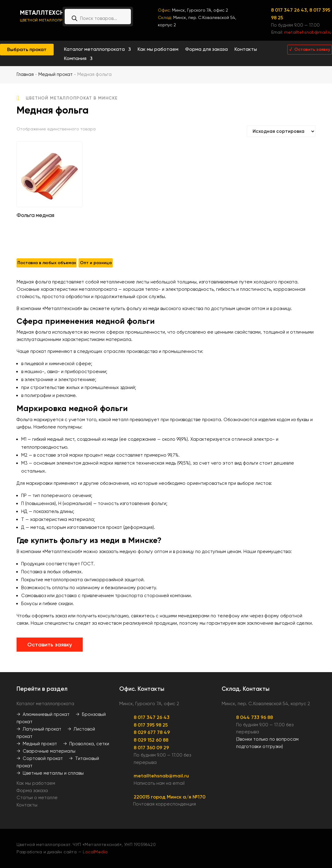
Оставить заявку (50, 645)
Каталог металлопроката (94, 50)
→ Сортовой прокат (40, 758)
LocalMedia (95, 852)
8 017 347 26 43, (290, 10)
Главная (25, 74)
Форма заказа (32, 791)
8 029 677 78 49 (152, 732)
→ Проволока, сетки (86, 744)
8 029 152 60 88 (151, 740)
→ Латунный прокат (39, 729)
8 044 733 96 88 (254, 717)
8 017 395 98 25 (151, 725)
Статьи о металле (37, 798)
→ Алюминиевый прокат (43, 714)
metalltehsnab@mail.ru (308, 32)
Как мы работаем (158, 50)
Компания (75, 59)
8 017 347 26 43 (152, 717)
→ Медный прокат (37, 744)
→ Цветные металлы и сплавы (50, 773)
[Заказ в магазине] (281, 131)
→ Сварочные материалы (46, 751)
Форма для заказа (206, 50)
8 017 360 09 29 (151, 748)
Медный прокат (55, 74)
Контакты (246, 50)
